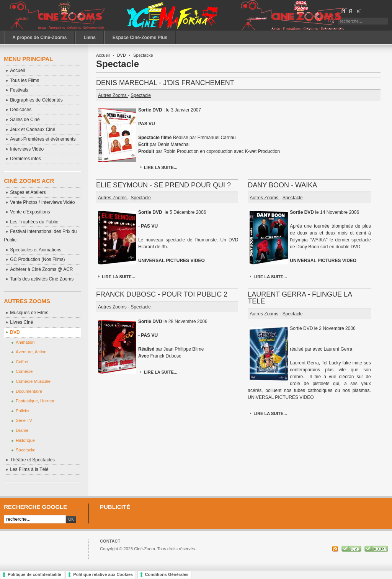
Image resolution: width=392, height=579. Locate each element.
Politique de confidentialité (34, 574)
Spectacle (141, 95)
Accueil (103, 55)
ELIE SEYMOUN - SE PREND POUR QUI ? (163, 185)
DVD (122, 55)
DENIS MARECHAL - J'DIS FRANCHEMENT (165, 83)
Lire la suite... (161, 167)
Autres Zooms (113, 95)
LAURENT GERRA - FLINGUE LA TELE (300, 298)
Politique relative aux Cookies (103, 574)
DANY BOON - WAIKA (282, 185)
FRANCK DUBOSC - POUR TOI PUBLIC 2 (162, 294)
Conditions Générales (167, 574)
